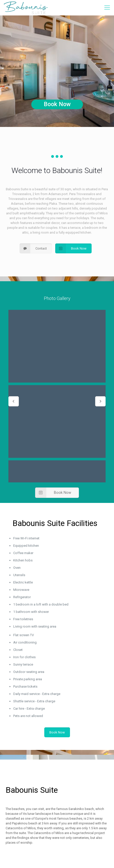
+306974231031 (40, 789)
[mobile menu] (107, 8)
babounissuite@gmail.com (49, 799)
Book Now (57, 104)
